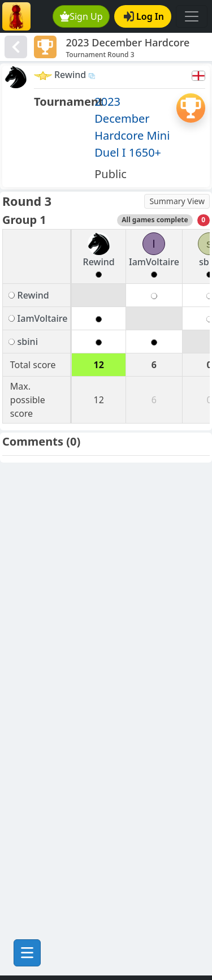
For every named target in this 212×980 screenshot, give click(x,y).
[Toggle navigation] (192, 16)
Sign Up (81, 16)
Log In (144, 16)
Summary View (177, 201)
